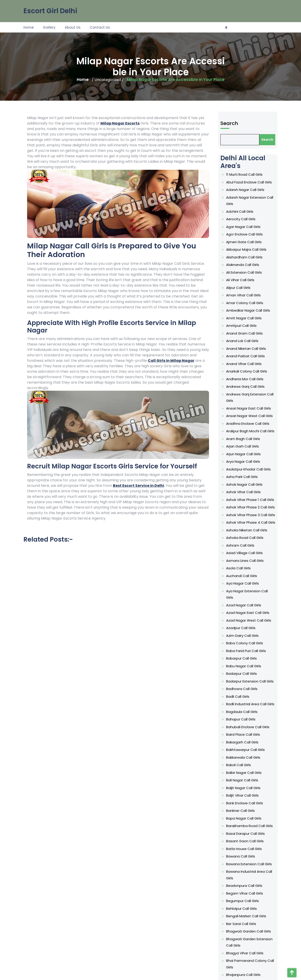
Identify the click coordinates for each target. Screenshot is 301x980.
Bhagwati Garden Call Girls (248, 826)
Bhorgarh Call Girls (244, 906)
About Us (73, 27)
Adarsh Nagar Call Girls (246, 354)
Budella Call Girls (243, 930)
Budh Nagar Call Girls (245, 935)
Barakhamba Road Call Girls (249, 759)
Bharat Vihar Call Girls (245, 882)
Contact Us (100, 27)
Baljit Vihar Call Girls (244, 739)
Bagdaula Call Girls (244, 686)
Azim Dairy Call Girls (244, 638)
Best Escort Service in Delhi (139, 486)
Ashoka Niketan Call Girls (247, 571)
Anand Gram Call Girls (246, 446)
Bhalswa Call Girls (243, 858)
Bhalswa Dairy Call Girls (246, 863)
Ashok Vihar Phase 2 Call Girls (250, 556)
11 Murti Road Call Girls (246, 345)
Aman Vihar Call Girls (245, 421)
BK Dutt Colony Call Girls (247, 921)
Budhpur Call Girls (243, 950)
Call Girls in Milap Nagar (171, 361)
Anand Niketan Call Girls (247, 455)
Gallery (49, 27)
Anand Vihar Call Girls (245, 465)
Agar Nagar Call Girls (245, 378)
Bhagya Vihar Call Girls (246, 840)
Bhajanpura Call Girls (245, 854)
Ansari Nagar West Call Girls (249, 498)
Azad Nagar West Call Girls (248, 628)
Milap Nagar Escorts (120, 123)
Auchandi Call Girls (244, 600)
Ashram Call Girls (243, 581)
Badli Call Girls (241, 676)
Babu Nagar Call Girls (245, 657)
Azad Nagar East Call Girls (248, 623)
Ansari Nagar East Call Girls (248, 493)
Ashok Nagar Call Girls (246, 542)
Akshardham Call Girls (246, 397)
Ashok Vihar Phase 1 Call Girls (249, 551)
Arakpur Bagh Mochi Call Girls (249, 508)
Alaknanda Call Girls (245, 402)
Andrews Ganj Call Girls (246, 479)
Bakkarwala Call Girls (245, 715)
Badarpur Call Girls (244, 662)
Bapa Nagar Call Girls (245, 754)
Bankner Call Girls (243, 749)
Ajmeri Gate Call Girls (245, 388)
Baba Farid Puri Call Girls (247, 648)
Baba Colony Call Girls (246, 643)
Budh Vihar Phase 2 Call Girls (249, 945)
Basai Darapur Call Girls (246, 764)
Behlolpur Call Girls (244, 811)
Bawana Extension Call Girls (249, 783)
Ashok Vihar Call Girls (245, 546)
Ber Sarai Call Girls (244, 821)
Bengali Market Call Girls (247, 816)
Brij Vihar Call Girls (243, 925)
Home (29, 27)
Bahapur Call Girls (243, 691)
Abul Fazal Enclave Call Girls (249, 350)
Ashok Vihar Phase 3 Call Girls (250, 561)
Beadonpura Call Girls (246, 797)
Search (236, 312)
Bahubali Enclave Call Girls (248, 696)
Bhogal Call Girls (243, 901)
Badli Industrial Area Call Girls (249, 681)
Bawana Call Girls (243, 778)
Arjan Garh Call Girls (245, 518)
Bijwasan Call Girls (244, 911)
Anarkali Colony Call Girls (247, 470)
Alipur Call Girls (242, 417)
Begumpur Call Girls (245, 806)
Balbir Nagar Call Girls (245, 725)
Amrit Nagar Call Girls (245, 436)
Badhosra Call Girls (244, 672)
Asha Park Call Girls (244, 537)
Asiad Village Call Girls (246, 585)
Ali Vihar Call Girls (243, 412)
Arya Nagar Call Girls (245, 527)
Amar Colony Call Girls (246, 426)
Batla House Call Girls (245, 773)
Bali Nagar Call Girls (244, 730)
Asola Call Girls (242, 595)
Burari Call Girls (242, 959)
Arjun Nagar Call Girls (245, 522)
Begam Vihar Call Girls (246, 802)
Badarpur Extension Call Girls (249, 667)
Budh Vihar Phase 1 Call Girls (249, 940)
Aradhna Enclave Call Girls (248, 503)
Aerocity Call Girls (243, 373)
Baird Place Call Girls (245, 701)
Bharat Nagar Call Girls (246, 877)
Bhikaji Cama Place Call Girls (249, 896)
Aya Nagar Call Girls (245, 605)
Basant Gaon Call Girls (246, 769)
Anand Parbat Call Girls (246, 460)
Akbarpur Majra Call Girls (247, 392)
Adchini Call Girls (243, 368)
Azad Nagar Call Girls (245, 619)
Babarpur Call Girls (244, 652)
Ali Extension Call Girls (245, 407)
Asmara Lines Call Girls (246, 590)
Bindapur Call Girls (244, 916)
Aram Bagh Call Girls (245, 513)
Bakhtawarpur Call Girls (246, 710)
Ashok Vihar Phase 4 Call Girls (250, 566)
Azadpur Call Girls (243, 633)
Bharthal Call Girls (243, 887)
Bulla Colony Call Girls (245, 954)
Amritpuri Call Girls (244, 441)
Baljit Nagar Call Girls (245, 735)
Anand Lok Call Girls (244, 451)
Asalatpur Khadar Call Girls (248, 532)
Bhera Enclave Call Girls (246, 891)
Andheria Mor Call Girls (246, 475)
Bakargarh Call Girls (244, 706)
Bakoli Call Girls (242, 720)
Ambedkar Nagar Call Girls (248, 431)
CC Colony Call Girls (245, 964)
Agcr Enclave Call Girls (246, 383)
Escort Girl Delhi (50, 10)
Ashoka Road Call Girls (246, 576)
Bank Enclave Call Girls (246, 744)
